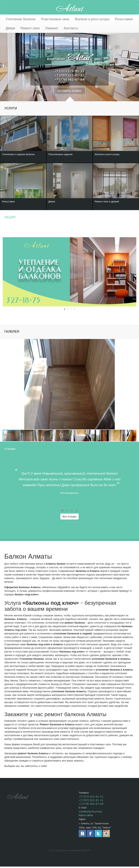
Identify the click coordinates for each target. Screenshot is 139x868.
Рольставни (124, 19)
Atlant (69, 7)
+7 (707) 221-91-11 (70, 75)
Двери (10, 28)
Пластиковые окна (55, 19)
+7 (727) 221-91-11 (70, 71)
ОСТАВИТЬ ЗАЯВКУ (69, 91)
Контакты (71, 28)
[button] (133, 273)
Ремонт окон (30, 28)
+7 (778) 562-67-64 (70, 80)
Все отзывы (69, 518)
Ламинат (52, 28)
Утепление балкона (21, 19)
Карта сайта (86, 817)
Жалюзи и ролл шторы (92, 19)
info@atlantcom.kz (90, 813)
